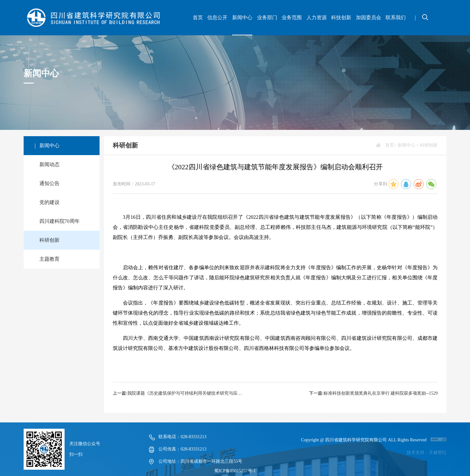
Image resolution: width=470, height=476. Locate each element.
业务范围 (292, 17)
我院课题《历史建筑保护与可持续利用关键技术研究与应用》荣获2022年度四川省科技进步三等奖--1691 (185, 393)
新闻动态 (49, 164)
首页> (391, 145)
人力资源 (317, 17)
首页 (198, 17)
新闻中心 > (408, 145)
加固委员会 (369, 17)
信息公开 (217, 17)
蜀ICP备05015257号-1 (235, 471)
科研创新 (49, 240)
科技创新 (341, 17)
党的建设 (49, 202)
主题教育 (49, 259)
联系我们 (396, 17)
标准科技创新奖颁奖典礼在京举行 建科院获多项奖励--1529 (381, 393)
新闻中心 (242, 17)
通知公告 (49, 183)
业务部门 (267, 17)
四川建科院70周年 (60, 221)
